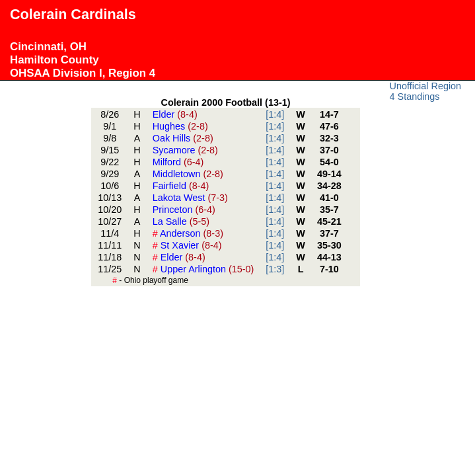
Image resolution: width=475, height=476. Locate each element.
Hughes (180, 126)
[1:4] (275, 114)
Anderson (188, 233)
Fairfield (181, 186)
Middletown (188, 174)
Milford (178, 162)
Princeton (184, 210)
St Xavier (187, 245)
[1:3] (275, 269)
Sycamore (185, 150)
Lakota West (190, 198)
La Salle (181, 221)
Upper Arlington (203, 269)
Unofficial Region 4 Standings (426, 91)
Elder (175, 114)
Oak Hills (183, 138)
